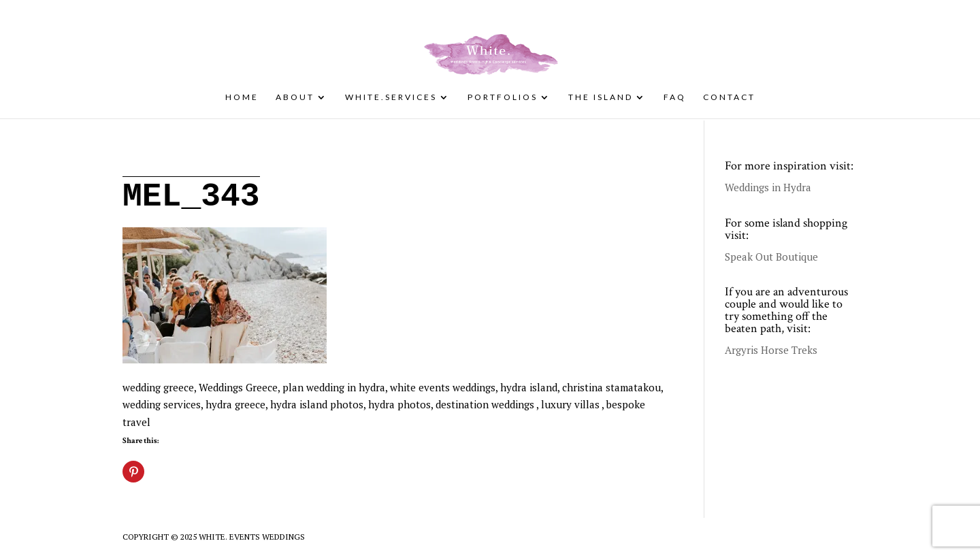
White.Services (391, 97)
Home (242, 97)
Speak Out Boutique (771, 257)
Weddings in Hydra (768, 187)
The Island (601, 97)
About (295, 97)
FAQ (675, 97)
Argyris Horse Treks (771, 350)
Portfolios (503, 97)
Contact (729, 97)
